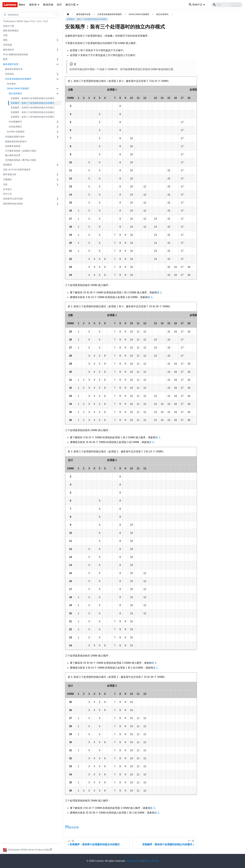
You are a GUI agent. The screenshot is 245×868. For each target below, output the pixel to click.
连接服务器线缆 (13, 146)
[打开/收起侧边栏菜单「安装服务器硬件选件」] (57, 137)
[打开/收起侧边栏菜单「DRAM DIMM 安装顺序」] (57, 89)
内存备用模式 (15, 127)
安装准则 (9, 74)
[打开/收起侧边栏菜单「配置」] (57, 59)
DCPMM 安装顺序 (16, 132)
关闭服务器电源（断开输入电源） (21, 160)
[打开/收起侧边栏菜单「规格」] (57, 40)
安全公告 (7, 194)
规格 (5, 40)
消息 (5, 184)
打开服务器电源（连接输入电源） (21, 151)
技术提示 (7, 189)
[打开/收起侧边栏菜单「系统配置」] (57, 165)
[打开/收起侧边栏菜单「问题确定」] (57, 180)
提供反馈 (72, 827)
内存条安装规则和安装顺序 (18, 79)
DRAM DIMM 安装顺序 (18, 88)
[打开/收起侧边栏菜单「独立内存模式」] (57, 94)
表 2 (159, 292)
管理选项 (7, 45)
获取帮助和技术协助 (13, 204)
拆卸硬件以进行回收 (13, 199)
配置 (5, 59)
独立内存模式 (15, 93)
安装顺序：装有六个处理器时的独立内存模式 (32, 112)
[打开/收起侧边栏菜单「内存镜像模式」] (57, 122)
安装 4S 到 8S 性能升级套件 (17, 170)
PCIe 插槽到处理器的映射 (16, 54)
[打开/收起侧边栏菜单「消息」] (57, 185)
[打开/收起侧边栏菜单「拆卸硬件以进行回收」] (57, 199)
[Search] (227, 5)
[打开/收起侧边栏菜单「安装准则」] (57, 74)
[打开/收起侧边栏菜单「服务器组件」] (57, 50)
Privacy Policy (134, 861)
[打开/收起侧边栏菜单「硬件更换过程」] (57, 175)
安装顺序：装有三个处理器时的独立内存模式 (32, 103)
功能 (5, 35)
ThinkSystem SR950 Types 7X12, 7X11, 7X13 (25, 21)
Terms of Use (151, 861)
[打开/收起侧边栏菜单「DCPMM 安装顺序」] (57, 132)
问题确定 (7, 179)
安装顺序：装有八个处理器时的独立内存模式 (32, 117)
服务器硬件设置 (11, 64)
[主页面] (68, 14)
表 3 (150, 297)
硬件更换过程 (10, 174)
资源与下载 (9, 26)
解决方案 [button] (71, 5)
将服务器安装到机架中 (16, 142)
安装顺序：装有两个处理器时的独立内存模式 (32, 98)
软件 (59, 5)
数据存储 (48, 5)
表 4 (151, 442)
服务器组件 (9, 50)
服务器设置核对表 (14, 69)
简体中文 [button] (195, 5)
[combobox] (8, 15)
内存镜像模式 (15, 122)
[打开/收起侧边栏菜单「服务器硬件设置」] (57, 64)
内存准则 (11, 84)
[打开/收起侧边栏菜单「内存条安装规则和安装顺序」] (57, 79)
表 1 (158, 437)
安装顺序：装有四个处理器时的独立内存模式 (32, 108)
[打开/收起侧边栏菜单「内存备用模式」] (57, 127)
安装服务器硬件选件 (15, 137)
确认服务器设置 (13, 155)
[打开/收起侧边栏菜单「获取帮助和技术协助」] (57, 204)
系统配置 (7, 165)
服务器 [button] (33, 5)
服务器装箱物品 (11, 31)
